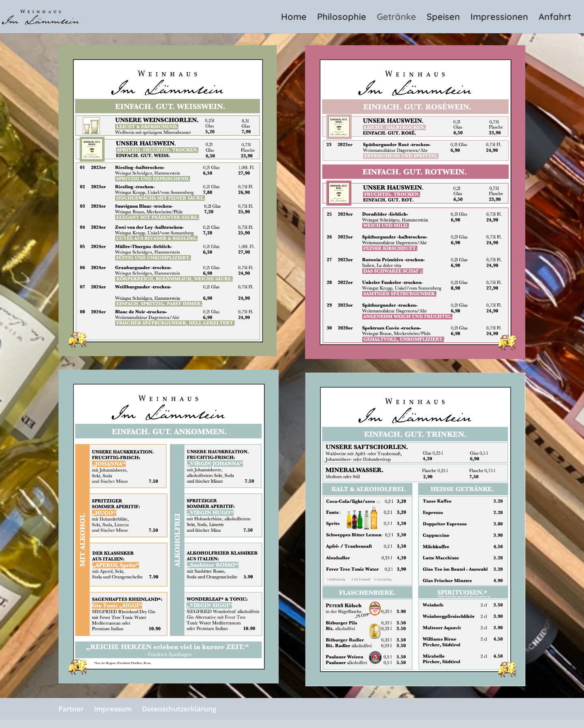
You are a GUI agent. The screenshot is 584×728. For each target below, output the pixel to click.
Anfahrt (555, 18)
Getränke (396, 18)
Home (294, 18)
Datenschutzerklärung (179, 709)
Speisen (443, 18)
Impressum (113, 709)
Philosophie (342, 18)
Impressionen (499, 18)
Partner (71, 709)
